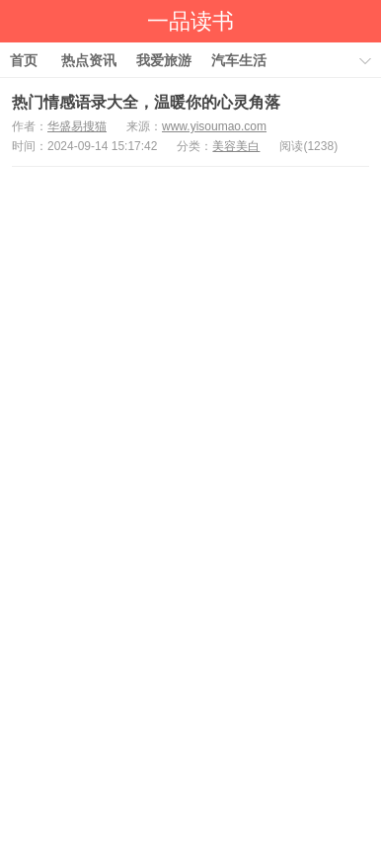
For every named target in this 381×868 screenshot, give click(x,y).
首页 (24, 60)
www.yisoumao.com (214, 126)
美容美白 (236, 146)
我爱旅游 (164, 60)
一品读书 (190, 21)
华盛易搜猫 (77, 126)
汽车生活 (239, 60)
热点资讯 (89, 60)
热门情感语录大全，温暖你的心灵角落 (146, 102)
